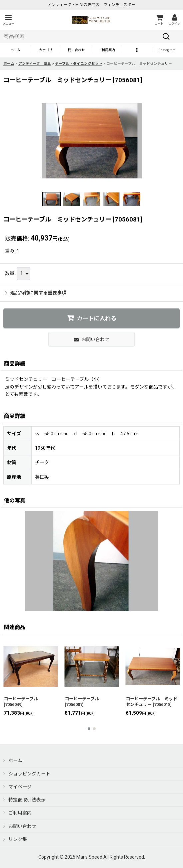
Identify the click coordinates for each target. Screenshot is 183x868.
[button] (8, 20)
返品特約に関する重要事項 (36, 293)
